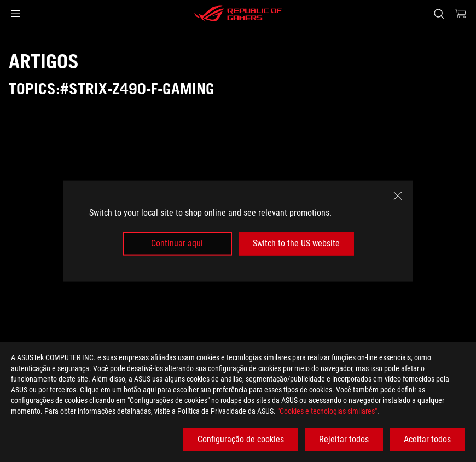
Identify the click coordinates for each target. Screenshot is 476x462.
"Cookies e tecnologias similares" (327, 411)
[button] (15, 14)
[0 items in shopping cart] (461, 14)
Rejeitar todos (344, 439)
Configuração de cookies (241, 439)
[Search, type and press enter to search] (439, 14)
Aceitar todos (427, 439)
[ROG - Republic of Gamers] (238, 14)
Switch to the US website (296, 243)
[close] (398, 196)
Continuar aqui (177, 243)
